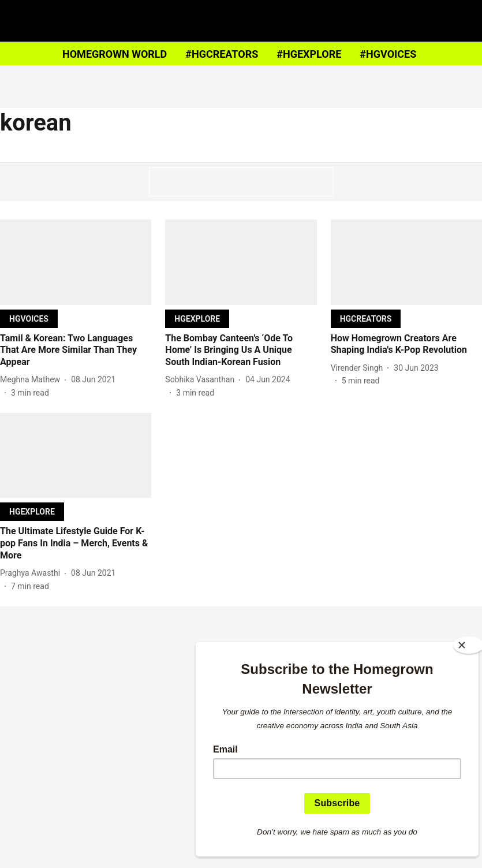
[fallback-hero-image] (76, 262)
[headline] (76, 351)
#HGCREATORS (222, 54)
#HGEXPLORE (309, 54)
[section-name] (29, 318)
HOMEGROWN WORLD (115, 54)
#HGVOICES (388, 54)
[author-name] (32, 380)
